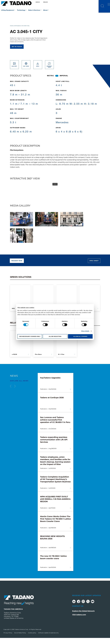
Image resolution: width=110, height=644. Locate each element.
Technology (21, 10)
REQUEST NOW (17, 267)
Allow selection (55, 336)
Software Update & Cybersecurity (48, 639)
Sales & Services (34, 10)
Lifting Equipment (8, 10)
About (45, 10)
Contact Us (78, 612)
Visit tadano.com (79, 621)
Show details (85, 331)
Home (12, 32)
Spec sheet (94, 267)
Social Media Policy (20, 639)
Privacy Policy (8, 639)
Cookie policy (32, 639)
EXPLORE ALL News (19, 387)
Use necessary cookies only (30, 336)
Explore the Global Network (83, 617)
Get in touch (17, 53)
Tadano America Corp (22, 635)
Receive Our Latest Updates (87, 602)
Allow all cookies (80, 336)
